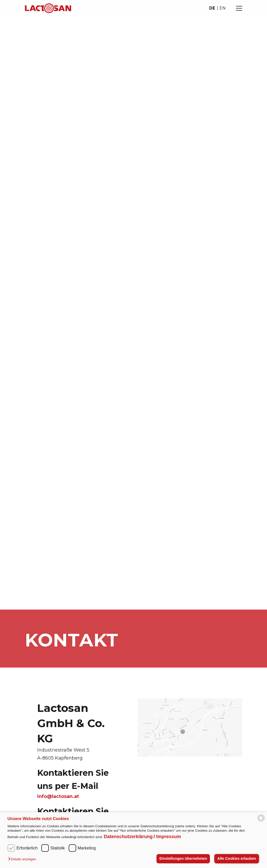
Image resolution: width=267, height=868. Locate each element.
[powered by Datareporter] (261, 821)
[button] (23, 859)
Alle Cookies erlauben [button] (237, 858)
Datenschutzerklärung (128, 837)
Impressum (169, 837)
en (223, 8)
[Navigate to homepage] (48, 8)
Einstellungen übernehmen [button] (183, 858)
